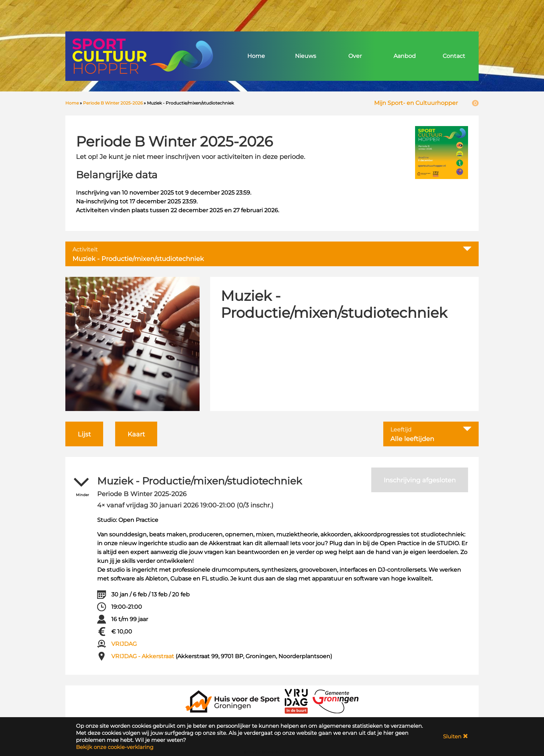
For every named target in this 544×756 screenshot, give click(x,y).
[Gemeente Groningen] (336, 701)
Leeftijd (401, 430)
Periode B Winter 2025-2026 (113, 103)
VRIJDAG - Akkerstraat (143, 656)
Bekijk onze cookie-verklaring (115, 747)
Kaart (136, 434)
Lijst (84, 434)
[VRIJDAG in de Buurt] (296, 701)
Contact (454, 56)
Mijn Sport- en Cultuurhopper (416, 103)
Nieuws (306, 56)
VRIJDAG (124, 644)
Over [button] (355, 56)
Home (256, 56)
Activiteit (85, 250)
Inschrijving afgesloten (420, 480)
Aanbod (405, 56)
